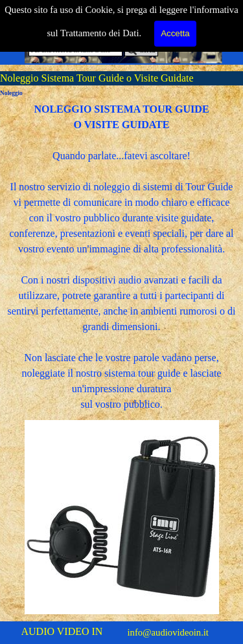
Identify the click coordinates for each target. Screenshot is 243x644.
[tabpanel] (121, 257)
